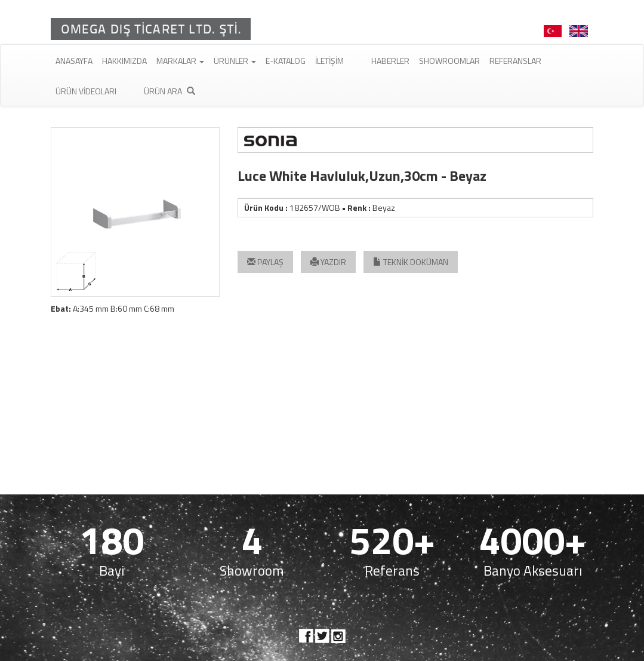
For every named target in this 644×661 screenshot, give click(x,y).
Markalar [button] (180, 61)
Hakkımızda (124, 61)
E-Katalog (286, 61)
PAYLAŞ (265, 262)
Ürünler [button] (235, 61)
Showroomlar (449, 61)
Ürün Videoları (86, 91)
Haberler (390, 61)
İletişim (329, 61)
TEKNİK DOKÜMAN (411, 262)
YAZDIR (328, 262)
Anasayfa (74, 61)
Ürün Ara (170, 91)
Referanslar (515, 61)
